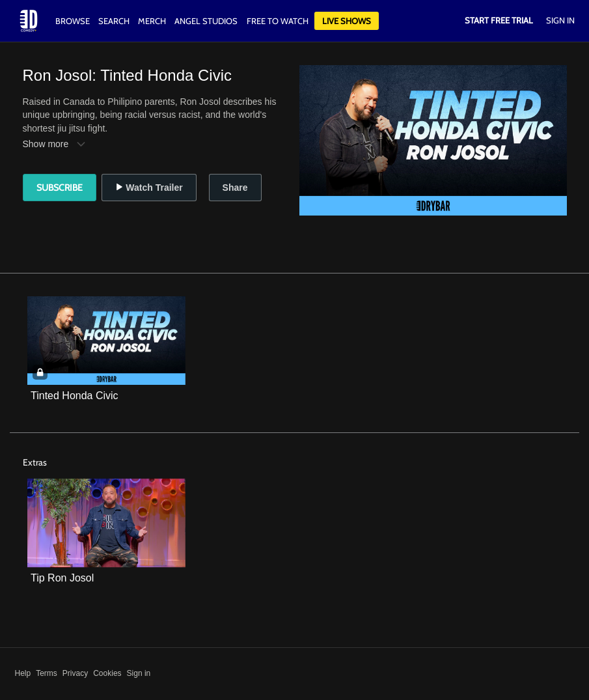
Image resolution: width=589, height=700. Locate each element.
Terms (47, 673)
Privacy (75, 673)
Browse (74, 21)
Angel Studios (206, 21)
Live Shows (347, 21)
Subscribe (60, 188)
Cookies (107, 673)
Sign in (139, 673)
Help (23, 673)
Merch (152, 21)
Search (115, 21)
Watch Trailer (149, 188)
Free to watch (278, 21)
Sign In (560, 20)
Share (235, 188)
